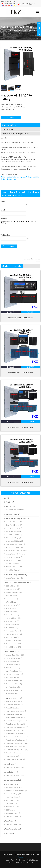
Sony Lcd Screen (11, 608)
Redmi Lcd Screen (11, 605)
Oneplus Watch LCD (12, 813)
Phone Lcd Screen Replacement (15, 583)
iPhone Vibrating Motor (13, 701)
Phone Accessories (11, 698)
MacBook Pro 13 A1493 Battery (20, 482)
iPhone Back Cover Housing (14, 734)
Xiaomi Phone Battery (12, 658)
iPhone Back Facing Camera (14, 746)
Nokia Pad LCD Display (13, 538)
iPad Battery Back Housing (14, 510)
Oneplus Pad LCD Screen (13, 531)
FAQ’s (11, 862)
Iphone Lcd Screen (11, 589)
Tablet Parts (8, 506)
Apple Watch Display (12, 816)
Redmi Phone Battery (12, 661)
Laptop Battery (18, 30)
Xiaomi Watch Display (12, 794)
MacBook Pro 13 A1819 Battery (20, 373)
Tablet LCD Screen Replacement (15, 518)
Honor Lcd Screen (11, 637)
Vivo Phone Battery (12, 665)
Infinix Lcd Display (11, 612)
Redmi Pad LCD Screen (13, 522)
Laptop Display (9, 764)
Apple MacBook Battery (32, 30)
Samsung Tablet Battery (13, 578)
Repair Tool (8, 833)
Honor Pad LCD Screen (13, 525)
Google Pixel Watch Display (14, 787)
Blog (22, 862)
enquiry (10, 117)
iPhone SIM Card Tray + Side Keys (16, 750)
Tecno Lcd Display (11, 621)
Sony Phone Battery (12, 687)
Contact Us (30, 862)
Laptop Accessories (11, 780)
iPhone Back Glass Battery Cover (16, 743)
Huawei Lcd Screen (11, 644)
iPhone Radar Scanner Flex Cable (16, 727)
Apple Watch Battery (12, 824)
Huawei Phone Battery (13, 684)
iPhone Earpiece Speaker (13, 714)
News (17, 862)
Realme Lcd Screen (11, 618)
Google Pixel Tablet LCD (13, 570)
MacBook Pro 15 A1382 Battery (20, 318)
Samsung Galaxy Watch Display (15, 791)
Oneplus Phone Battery (13, 681)
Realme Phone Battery (12, 690)
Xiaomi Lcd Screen (11, 599)
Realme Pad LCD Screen (13, 560)
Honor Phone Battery (12, 677)
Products (22, 860)
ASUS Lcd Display (11, 602)
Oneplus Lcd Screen (12, 641)
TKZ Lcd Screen (32, 860)
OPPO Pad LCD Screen (13, 567)
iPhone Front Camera (12, 753)
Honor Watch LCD (11, 800)
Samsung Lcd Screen (12, 592)
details (11, 312)
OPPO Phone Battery (12, 668)
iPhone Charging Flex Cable (14, 759)
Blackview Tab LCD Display (14, 544)
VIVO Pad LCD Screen (13, 535)
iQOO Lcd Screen (11, 586)
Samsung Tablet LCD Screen (14, 554)
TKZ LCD (7, 502)
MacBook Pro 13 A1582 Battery (20, 427)
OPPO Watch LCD (11, 807)
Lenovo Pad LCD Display (13, 541)
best (5, 498)
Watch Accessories (11, 829)
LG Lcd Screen (10, 628)
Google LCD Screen (12, 647)
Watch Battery (9, 821)
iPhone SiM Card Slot (12, 708)
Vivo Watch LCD (11, 804)
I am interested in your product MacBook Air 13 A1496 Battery (20, 226)
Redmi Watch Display (12, 797)
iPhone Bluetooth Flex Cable (14, 724)
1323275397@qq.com (27, 4)
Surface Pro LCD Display (13, 547)
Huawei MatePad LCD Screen (15, 551)
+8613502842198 (9, 4)
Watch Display (9, 784)
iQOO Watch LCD (11, 810)
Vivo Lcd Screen (11, 615)
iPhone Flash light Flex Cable (14, 730)
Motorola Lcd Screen (12, 634)
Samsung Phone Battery (13, 655)
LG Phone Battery (11, 694)
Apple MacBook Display (13, 767)
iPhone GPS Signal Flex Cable (15, 718)
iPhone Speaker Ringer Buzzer (15, 711)
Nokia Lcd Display (11, 596)
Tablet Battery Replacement (14, 575)
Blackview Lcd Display (12, 631)
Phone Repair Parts (11, 514)
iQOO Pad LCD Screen (13, 528)
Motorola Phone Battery (13, 674)
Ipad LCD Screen (11, 564)
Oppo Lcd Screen (11, 624)
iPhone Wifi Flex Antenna (13, 705)
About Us (14, 860)
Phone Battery (9, 652)
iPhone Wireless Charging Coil (15, 721)
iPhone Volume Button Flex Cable (16, 737)
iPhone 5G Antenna (12, 756)
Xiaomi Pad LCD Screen (13, 557)
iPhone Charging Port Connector (16, 740)
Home (7, 860)
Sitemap (21, 857)
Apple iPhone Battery (12, 671)
